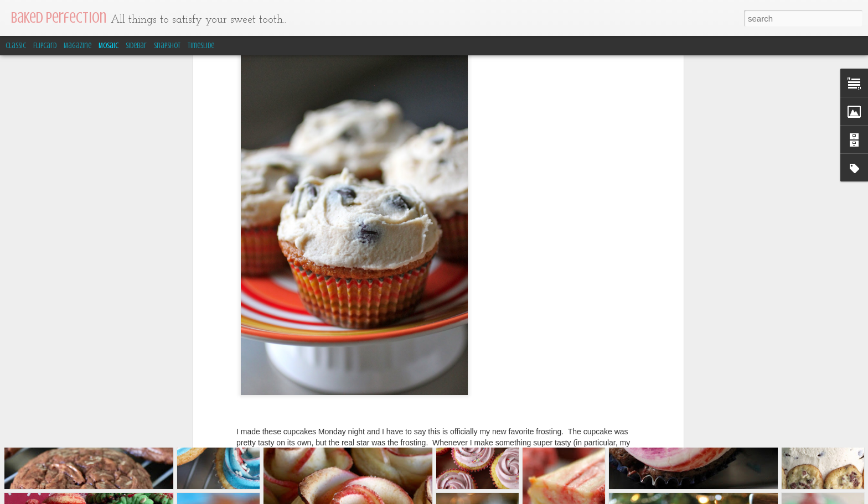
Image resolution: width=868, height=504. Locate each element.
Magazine (77, 46)
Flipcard (45, 46)
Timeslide (201, 46)
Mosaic (108, 46)
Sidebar (136, 46)
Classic (16, 46)
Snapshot (167, 46)
